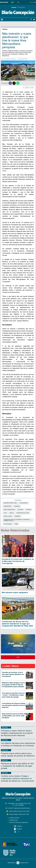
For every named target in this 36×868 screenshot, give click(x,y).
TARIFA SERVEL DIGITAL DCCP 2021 (19, 811)
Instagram (18, 826)
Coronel (17, 506)
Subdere (17, 516)
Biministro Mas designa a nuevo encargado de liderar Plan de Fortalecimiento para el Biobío (14, 685)
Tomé (16, 524)
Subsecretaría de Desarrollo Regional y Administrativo (17, 520)
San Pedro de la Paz (23, 513)
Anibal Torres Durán (11, 59)
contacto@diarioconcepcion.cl (19, 808)
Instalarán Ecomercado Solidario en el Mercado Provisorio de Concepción (18, 561)
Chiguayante (24, 503)
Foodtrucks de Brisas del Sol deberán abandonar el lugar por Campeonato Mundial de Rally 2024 (17, 624)
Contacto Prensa (13, 820)
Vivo (18, 657)
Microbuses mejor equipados (15, 592)
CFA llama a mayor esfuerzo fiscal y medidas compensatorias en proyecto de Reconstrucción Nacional (17, 733)
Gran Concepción (9, 510)
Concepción (7, 506)
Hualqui (29, 510)
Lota (5, 513)
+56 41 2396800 (19, 805)
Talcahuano (8, 524)
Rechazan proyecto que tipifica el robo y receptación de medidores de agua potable (17, 766)
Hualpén (20, 510)
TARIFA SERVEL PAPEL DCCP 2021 (19, 814)
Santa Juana (8, 516)
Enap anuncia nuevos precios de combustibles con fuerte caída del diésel (14, 716)
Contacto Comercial (14, 818)
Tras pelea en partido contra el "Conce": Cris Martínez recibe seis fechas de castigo (13, 695)
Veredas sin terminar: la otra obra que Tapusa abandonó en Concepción (13, 674)
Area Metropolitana (10, 503)
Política (5, 727)
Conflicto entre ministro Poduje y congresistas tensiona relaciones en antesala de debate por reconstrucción (18, 778)
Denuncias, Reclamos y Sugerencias (19, 822)
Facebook (18, 829)
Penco (12, 513)
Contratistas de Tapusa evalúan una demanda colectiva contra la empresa (14, 705)
